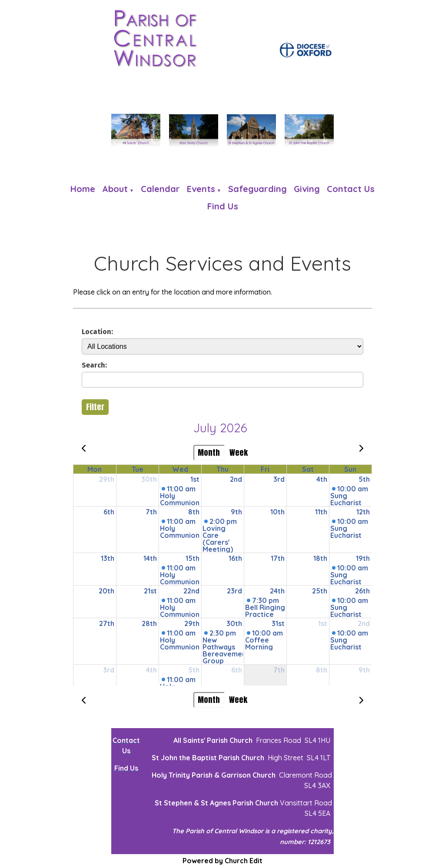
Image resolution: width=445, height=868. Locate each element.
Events (201, 189)
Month (209, 452)
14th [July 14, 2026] (150, 558)
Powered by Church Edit (222, 861)
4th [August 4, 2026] (151, 670)
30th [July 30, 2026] (234, 623)
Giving (307, 189)
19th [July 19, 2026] (363, 558)
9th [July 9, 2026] (236, 512)
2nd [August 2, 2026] (364, 623)
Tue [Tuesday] (138, 469)
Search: (94, 365)
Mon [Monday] (95, 469)
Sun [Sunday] (350, 469)
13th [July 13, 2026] (108, 558)
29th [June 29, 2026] (107, 479)
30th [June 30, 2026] (149, 479)
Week (239, 452)
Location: (97, 331)
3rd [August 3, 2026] (109, 670)
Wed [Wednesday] (180, 469)
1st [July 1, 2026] (195, 479)
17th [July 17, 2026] (278, 558)
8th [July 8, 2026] (194, 512)
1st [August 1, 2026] (323, 623)
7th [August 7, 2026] (279, 670)
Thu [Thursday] (222, 469)
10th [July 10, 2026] (277, 512)
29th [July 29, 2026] (192, 623)
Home (83, 189)
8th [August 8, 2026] (322, 670)
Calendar (160, 189)
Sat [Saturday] (308, 469)
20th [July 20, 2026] (106, 591)
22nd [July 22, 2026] (191, 591)
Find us (223, 206)
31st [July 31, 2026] (278, 623)
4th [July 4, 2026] (322, 479)
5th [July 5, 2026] (364, 479)
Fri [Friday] (265, 469)
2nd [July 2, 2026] (236, 479)
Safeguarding (257, 189)
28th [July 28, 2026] (149, 623)
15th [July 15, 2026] (193, 558)
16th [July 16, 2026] (235, 558)
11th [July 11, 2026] (321, 512)
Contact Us (351, 189)
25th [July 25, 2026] (320, 591)
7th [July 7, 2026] (151, 512)
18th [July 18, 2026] (320, 558)
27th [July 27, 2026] (107, 623)
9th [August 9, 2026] (364, 670)
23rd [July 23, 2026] (234, 591)
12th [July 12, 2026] (363, 512)
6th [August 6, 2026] (237, 670)
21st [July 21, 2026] (150, 591)
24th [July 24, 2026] (277, 591)
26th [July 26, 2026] (362, 591)
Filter (95, 407)
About (115, 189)
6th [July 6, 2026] (109, 512)
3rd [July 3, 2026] (279, 479)
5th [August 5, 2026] (194, 670)
